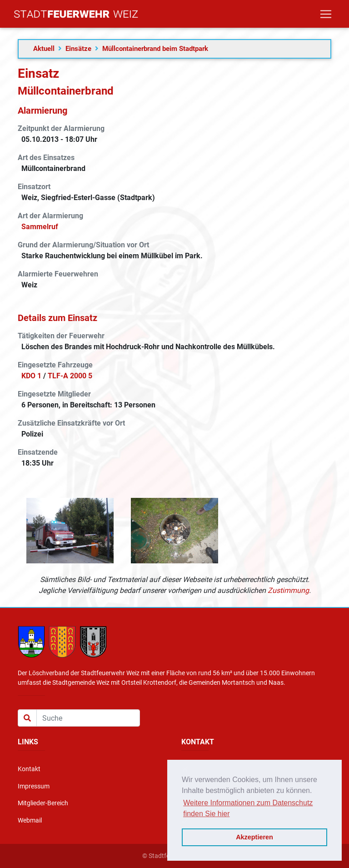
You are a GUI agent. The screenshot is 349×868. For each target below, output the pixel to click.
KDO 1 (31, 376)
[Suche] (88, 718)
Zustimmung (288, 590)
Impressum (34, 786)
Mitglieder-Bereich (43, 803)
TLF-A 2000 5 (70, 376)
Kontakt (29, 769)
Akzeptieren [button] (254, 837)
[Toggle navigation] (326, 16)
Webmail (30, 820)
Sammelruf (40, 227)
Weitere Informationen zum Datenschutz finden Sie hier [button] (248, 808)
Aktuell (44, 49)
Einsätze (78, 49)
